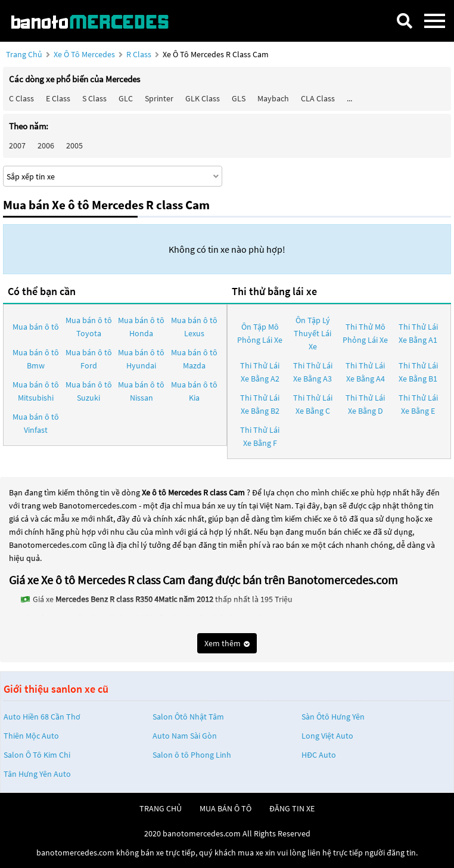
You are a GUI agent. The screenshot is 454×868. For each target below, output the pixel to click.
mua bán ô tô (226, 808)
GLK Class (203, 98)
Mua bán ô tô (36, 327)
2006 (46, 145)
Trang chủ (24, 54)
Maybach (273, 98)
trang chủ (161, 808)
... (349, 98)
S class (94, 98)
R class (140, 54)
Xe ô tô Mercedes (84, 54)
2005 (74, 145)
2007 (17, 145)
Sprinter (159, 98)
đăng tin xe (292, 808)
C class (21, 98)
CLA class (318, 98)
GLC (126, 98)
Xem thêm (227, 643)
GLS (239, 98)
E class (58, 98)
